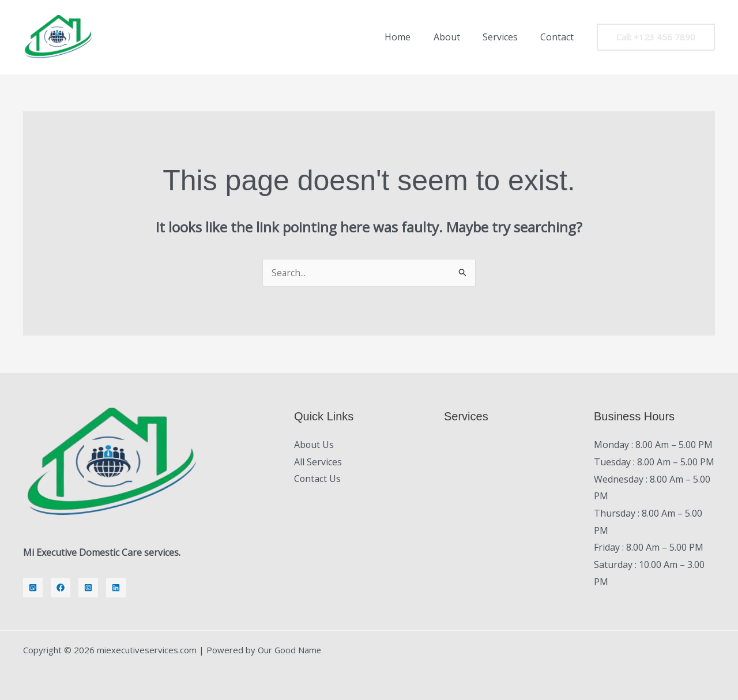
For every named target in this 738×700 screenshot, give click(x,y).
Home (413, 37)
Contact (559, 37)
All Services (318, 462)
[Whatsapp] (33, 588)
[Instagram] (88, 588)
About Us (314, 445)
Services (507, 37)
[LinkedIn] (116, 588)
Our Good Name (290, 650)
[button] (656, 37)
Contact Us (318, 479)
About (457, 37)
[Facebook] (61, 588)
